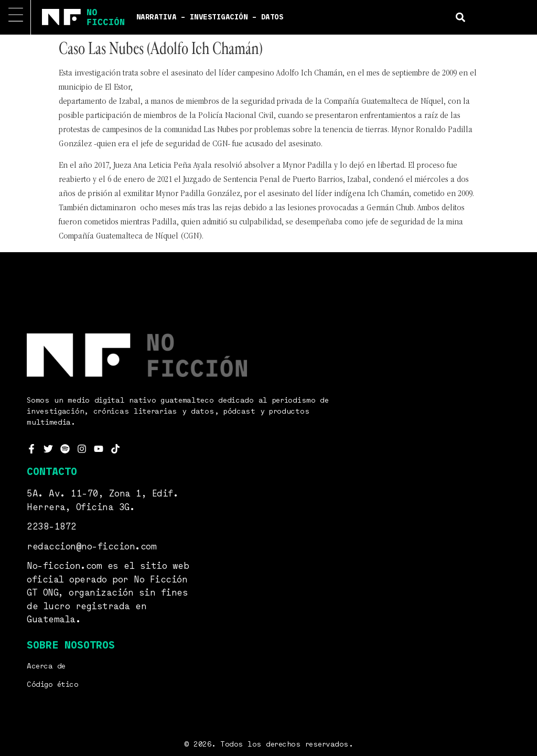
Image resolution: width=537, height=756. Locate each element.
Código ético (52, 685)
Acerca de (46, 666)
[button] (461, 17)
